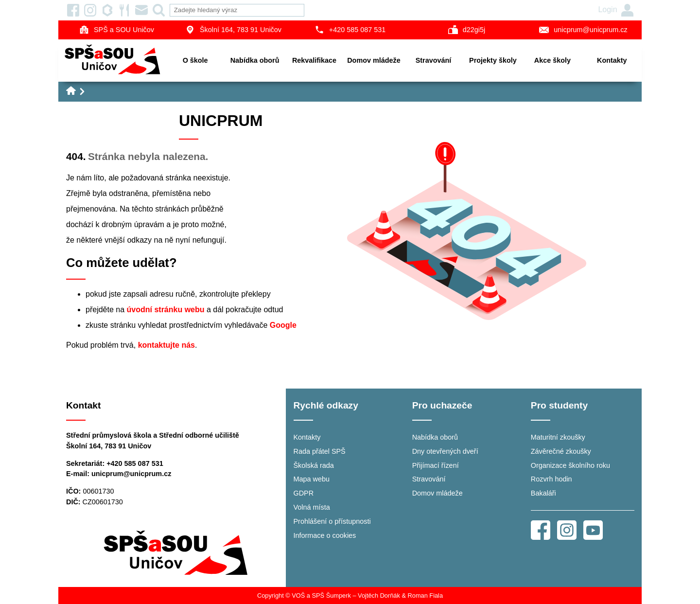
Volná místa (312, 507)
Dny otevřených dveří (445, 451)
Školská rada (314, 465)
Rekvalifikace (314, 60)
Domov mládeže (374, 60)
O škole (195, 60)
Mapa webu (312, 479)
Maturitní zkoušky (558, 437)
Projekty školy (493, 60)
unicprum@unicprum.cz (583, 30)
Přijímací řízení (436, 465)
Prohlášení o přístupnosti (332, 521)
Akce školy (552, 60)
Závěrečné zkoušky (561, 451)
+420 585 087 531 (350, 30)
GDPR (304, 493)
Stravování (434, 60)
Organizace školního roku (570, 465)
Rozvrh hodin (551, 479)
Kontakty (612, 60)
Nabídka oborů (255, 60)
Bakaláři (543, 493)
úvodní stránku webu (166, 310)
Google (283, 325)
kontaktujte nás (166, 345)
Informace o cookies (325, 535)
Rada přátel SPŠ (320, 451)
